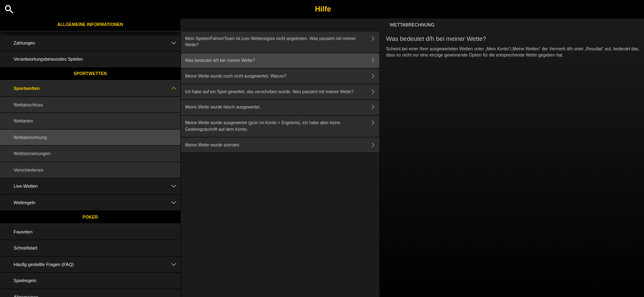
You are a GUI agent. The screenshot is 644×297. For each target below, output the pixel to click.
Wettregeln (97, 203)
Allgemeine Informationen (90, 24)
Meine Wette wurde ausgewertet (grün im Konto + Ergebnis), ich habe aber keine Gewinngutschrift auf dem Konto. (282, 126)
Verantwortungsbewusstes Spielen (48, 59)
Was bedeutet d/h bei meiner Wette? (282, 61)
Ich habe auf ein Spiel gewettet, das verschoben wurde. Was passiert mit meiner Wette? (282, 92)
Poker (90, 217)
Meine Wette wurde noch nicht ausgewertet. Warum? (282, 76)
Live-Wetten (97, 186)
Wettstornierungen (32, 153)
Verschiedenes (28, 170)
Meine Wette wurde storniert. (282, 145)
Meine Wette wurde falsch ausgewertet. (282, 107)
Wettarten (23, 121)
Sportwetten (90, 73)
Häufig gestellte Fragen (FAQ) (97, 265)
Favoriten (23, 232)
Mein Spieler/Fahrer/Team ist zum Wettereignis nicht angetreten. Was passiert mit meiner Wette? (282, 42)
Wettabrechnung (30, 137)
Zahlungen (97, 43)
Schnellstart (25, 248)
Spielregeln (25, 280)
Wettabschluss (28, 105)
